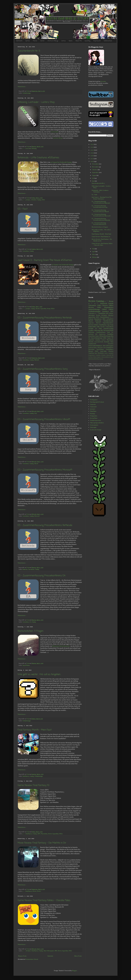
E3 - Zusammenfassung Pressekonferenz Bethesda (45, 525)
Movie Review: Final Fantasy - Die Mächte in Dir (42, 843)
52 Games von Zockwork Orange (63, 265)
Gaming (39, 200)
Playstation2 (110, 340)
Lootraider (55, 132)
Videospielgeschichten (97, 423)
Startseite (19, 41)
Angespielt (111, 353)
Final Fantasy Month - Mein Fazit (35, 730)
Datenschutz (108, 41)
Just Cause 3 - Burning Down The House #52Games (45, 260)
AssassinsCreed (99, 342)
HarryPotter (92, 336)
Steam (49, 309)
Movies (35, 41)
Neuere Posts (22, 956)
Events (103, 327)
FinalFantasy (26, 776)
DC (112, 338)
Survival (91, 325)
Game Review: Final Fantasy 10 (33, 785)
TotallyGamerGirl (95, 421)
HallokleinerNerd (93, 359)
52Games (28, 200)
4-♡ (24, 200)
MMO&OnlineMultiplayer (95, 346)
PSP (113, 355)
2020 (92, 150)
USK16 (111, 309)
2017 (92, 159)
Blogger (74, 971)
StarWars (91, 357)
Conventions (26, 251)
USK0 (70, 951)
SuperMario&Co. (108, 323)
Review (50, 834)
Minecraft (109, 355)
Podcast (91, 319)
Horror (105, 306)
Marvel (98, 323)
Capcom (91, 323)
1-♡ (112, 317)
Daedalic (91, 329)
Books (71, 41)
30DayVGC (110, 319)
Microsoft (37, 516)
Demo (112, 342)
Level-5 (104, 340)
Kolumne (103, 355)
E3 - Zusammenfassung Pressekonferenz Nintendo (45, 318)
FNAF (97, 351)
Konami (109, 336)
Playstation (91, 349)
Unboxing (34, 149)
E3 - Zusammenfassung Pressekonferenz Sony (43, 369)
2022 (92, 144)
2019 (92, 153)
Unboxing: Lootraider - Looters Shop (36, 102)
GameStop (91, 353)
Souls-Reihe (103, 351)
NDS (56, 951)
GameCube (91, 340)
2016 (92, 162)
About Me (79, 41)
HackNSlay (110, 334)
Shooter (38, 309)
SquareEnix (43, 309)
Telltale (95, 357)
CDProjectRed (103, 336)
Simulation (106, 312)
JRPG (39, 834)
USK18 (53, 309)
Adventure (34, 200)
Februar (95, 257)
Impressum (97, 41)
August (94, 176)
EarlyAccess (102, 334)
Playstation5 (100, 359)
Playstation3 (44, 834)
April (94, 252)
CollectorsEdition (105, 357)
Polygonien (94, 416)
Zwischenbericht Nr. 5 (29, 51)
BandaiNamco (110, 349)
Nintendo (37, 360)
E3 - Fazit (23, 209)
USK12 (61, 834)
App (108, 325)
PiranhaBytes (110, 348)
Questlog (87, 41)
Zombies (91, 331)
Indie (98, 327)
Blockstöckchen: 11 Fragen (31, 631)
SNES (105, 338)
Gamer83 (93, 405)
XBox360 (111, 351)
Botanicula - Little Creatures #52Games (38, 158)
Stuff (30, 149)
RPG (112, 312)
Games (28, 41)
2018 (92, 156)
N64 (112, 336)
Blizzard (91, 351)
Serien (42, 41)
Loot (27, 149)
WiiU (100, 329)
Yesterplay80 (94, 425)
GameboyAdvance (101, 332)
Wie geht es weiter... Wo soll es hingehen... (40, 674)
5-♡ (24, 149)
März (94, 255)
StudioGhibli (92, 327)
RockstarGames (93, 348)
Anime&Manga (94, 309)
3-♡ (24, 309)
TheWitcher (91, 332)
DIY (96, 334)
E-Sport (112, 357)
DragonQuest (92, 355)
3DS (107, 313)
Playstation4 (109, 307)
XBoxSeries (101, 353)
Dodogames (94, 400)
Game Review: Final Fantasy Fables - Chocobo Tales (44, 900)
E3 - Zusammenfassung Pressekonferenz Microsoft (45, 470)
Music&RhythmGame (97, 338)
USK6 (43, 200)
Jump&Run (102, 313)
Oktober (95, 170)
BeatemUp (107, 342)
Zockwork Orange (96, 430)
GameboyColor (92, 344)
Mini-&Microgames (49, 951)
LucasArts (111, 344)
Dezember (96, 164)
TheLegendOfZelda (108, 331)
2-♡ (96, 313)
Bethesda (25, 570)
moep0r (93, 409)
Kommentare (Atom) (32, 959)
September (96, 173)
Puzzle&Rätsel (105, 317)
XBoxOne (91, 342)
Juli (93, 178)
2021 (92, 147)
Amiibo (106, 353)
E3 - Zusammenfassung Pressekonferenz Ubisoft (44, 419)
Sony (36, 413)
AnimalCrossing (108, 329)
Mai (93, 249)
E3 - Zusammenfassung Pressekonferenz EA (42, 576)
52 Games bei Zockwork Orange (61, 162)
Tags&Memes (26, 665)
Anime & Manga (53, 41)
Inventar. (103, 82)
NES (102, 331)
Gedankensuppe (27, 93)
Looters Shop (58, 138)
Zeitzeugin (93, 427)
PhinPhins (93, 411)
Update (99, 357)
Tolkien (96, 325)
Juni (93, 181)
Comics (63, 41)
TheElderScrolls (108, 321)
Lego (96, 353)
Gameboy (98, 340)
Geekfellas (98, 355)
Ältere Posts (78, 956)
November (96, 167)
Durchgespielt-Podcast (97, 402)
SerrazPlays (94, 418)
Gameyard (93, 407)
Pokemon (91, 313)
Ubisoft (36, 464)
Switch (111, 304)
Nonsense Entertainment (61, 646)
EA (30, 622)
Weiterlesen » (22, 87)
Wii (89, 338)
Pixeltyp (93, 414)
